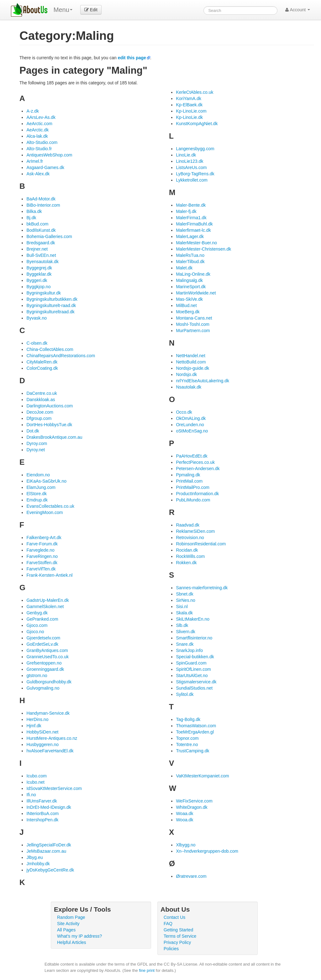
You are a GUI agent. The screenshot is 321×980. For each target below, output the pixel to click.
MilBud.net (186, 305)
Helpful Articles (72, 942)
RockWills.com (190, 556)
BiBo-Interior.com (43, 205)
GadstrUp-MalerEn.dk (47, 600)
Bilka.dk (34, 211)
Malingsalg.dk (189, 280)
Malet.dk (184, 268)
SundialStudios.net (194, 688)
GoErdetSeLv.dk (42, 644)
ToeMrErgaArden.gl (195, 732)
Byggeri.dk (37, 280)
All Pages (66, 930)
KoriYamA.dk (189, 98)
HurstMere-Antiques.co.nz (52, 738)
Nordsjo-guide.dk (192, 368)
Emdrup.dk (37, 500)
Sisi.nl (182, 607)
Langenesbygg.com (195, 149)
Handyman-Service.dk (48, 713)
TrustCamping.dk (192, 751)
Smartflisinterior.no (194, 638)
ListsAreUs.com (191, 167)
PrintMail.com (189, 481)
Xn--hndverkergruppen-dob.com (207, 851)
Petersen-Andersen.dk (198, 469)
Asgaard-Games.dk (45, 167)
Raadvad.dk (188, 525)
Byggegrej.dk (39, 268)
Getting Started (178, 930)
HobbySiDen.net (42, 732)
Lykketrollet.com (192, 180)
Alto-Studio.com (42, 142)
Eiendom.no (38, 475)
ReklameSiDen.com (195, 531)
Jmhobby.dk (38, 864)
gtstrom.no (37, 675)
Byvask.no (37, 318)
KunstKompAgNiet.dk (197, 124)
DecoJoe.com (40, 412)
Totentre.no (187, 744)
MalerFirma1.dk (191, 218)
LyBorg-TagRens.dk (195, 174)
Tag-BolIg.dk (188, 719)
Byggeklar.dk (39, 274)
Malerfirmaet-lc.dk (193, 230)
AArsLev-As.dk (41, 117)
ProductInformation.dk (197, 494)
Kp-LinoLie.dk (189, 117)
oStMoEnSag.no (192, 431)
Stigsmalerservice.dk (196, 682)
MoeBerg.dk (188, 312)
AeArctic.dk (37, 130)
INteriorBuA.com (42, 813)
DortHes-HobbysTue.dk (49, 425)
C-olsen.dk (37, 343)
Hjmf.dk (34, 726)
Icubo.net (35, 782)
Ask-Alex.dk (38, 174)
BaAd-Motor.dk (41, 199)
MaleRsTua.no (190, 255)
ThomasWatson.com (196, 726)
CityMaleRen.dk (42, 362)
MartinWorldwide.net (196, 293)
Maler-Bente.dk (191, 205)
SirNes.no (185, 600)
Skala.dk (184, 613)
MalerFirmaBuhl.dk (194, 224)
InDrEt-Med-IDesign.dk (49, 807)
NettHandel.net (190, 356)
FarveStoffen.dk (42, 563)
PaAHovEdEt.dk (192, 456)
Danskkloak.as (41, 400)
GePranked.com (42, 619)
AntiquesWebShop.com (49, 155)
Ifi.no (31, 795)
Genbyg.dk (37, 613)
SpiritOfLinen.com (193, 669)
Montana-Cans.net (194, 318)
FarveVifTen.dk (41, 569)
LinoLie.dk (186, 155)
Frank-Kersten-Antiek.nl (49, 575)
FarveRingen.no (42, 556)
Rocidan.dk (187, 550)
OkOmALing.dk (191, 418)
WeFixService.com (194, 801)
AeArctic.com (39, 124)
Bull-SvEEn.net (41, 255)
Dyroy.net (36, 450)
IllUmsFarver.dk (42, 801)
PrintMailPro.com (193, 487)
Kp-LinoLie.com (191, 111)
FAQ (168, 924)
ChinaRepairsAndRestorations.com (61, 356)
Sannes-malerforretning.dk (202, 588)
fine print (147, 970)
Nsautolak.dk (189, 387)
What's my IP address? (79, 936)
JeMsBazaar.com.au (46, 851)
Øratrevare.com (191, 876)
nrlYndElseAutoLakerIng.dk (203, 381)
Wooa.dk (184, 820)
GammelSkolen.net (45, 607)
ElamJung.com (41, 487)
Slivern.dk (185, 632)
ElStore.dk (37, 494)
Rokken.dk (186, 563)
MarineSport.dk (191, 287)
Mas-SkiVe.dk (189, 299)
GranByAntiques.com (47, 650)
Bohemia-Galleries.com (49, 236)
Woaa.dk (184, 813)
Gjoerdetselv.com (43, 638)
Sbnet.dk (184, 594)
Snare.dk (185, 644)
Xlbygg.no (186, 845)
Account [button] (298, 10)
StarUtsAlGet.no (192, 675)
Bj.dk (31, 218)
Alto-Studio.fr (39, 149)
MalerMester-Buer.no (196, 243)
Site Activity (68, 924)
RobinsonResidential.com (201, 544)
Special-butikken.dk (195, 657)
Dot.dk (33, 431)
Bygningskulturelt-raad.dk (51, 305)
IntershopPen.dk (42, 820)
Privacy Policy (177, 942)
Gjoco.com (37, 625)
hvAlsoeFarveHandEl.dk (50, 751)
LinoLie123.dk (189, 161)
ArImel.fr (35, 161)
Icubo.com (37, 776)
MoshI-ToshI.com (193, 324)
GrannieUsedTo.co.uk (47, 657)
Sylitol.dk (185, 694)
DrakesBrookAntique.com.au (54, 437)
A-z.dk (33, 111)
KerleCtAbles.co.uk (195, 92)
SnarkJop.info (189, 650)
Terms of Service (180, 936)
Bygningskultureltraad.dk (50, 312)
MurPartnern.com (193, 331)
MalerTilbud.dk (190, 262)
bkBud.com (37, 224)
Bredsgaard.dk (41, 243)
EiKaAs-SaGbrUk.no (46, 481)
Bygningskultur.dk (44, 293)
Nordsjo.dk (186, 374)
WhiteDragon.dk (192, 807)
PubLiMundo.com (193, 500)
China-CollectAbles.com (50, 349)
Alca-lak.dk (37, 136)
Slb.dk (182, 625)
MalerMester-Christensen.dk (203, 249)
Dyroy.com (37, 443)
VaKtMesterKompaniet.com (202, 776)
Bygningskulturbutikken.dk (52, 299)
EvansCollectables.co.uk (50, 506)
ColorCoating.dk (42, 368)
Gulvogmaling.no (43, 688)
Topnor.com (187, 738)
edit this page (132, 58)
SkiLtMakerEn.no (193, 619)
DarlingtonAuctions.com (50, 406)
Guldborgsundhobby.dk (49, 682)
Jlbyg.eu (34, 857)
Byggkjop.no (38, 287)
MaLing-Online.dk (193, 274)
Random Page (71, 917)
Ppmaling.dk (188, 475)
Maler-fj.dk (186, 211)
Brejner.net (37, 249)
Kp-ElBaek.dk (189, 105)
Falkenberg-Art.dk (44, 538)
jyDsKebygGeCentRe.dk (50, 870)
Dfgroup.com (39, 418)
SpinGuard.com (191, 663)
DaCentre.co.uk (42, 393)
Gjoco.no (35, 632)
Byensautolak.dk (42, 262)
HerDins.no (37, 719)
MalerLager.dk (190, 236)
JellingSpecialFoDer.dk (49, 845)
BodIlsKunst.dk (41, 230)
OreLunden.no (190, 425)
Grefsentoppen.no (44, 663)
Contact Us (174, 917)
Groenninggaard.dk (45, 669)
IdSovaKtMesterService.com (54, 788)
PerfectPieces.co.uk (195, 462)
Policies (171, 949)
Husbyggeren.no (42, 744)
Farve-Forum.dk (42, 544)
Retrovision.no (190, 538)
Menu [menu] (63, 10)
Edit (91, 10)
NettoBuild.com (191, 362)
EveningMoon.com (45, 512)
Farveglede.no (40, 550)
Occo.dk (184, 412)
